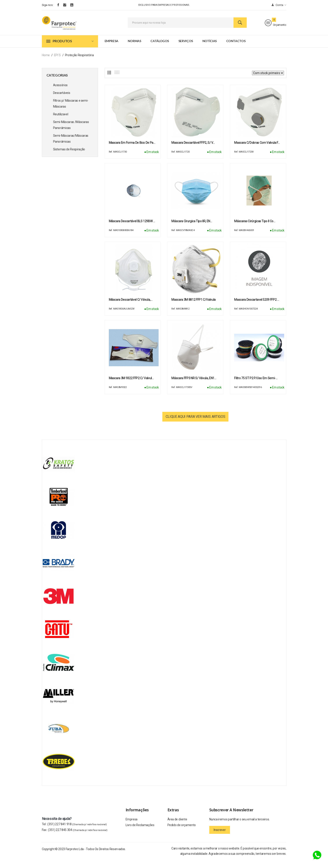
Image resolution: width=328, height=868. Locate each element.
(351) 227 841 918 (77, 833)
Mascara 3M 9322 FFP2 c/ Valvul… (131, 386)
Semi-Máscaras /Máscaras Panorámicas (71, 133)
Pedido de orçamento (182, 835)
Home (46, 63)
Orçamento (276, 27)
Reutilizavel (61, 123)
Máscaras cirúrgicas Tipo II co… (255, 230)
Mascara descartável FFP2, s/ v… (193, 151)
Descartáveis (62, 101)
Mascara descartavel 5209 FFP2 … (257, 308)
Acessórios (60, 93)
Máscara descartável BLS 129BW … (132, 230)
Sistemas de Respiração (69, 158)
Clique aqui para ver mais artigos (195, 425)
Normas (134, 49)
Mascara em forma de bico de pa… (132, 151)
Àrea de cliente (177, 828)
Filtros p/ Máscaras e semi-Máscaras (71, 112)
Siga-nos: (48, 5)
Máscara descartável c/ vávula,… (131, 308)
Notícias (210, 49)
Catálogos (160, 49)
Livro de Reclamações (140, 835)
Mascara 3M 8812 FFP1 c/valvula (194, 308)
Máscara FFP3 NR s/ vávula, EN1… (194, 386)
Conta (279, 5)
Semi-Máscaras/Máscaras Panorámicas (71, 147)
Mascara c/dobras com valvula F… (257, 151)
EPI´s (57, 63)
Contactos (236, 49)
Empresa (112, 49)
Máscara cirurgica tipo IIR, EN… (192, 230)
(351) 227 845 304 (78, 838)
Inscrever (220, 838)
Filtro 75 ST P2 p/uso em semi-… (256, 386)
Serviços (186, 49)
